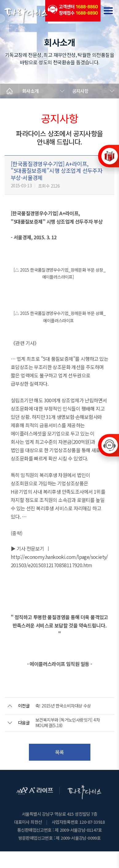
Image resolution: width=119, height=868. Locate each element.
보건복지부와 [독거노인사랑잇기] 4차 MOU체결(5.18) (67, 723)
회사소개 (30, 91)
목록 (59, 752)
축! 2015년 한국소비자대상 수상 (63, 706)
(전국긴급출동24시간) (73, 11)
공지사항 (80, 91)
